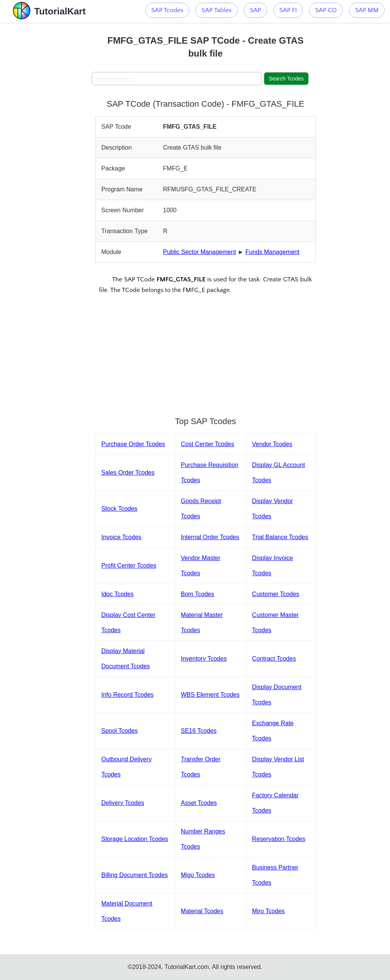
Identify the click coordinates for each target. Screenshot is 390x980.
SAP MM (367, 10)
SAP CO (326, 10)
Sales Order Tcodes (128, 473)
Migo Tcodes (198, 875)
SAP (255, 10)
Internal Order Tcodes (210, 537)
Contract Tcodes (274, 659)
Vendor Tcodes (272, 444)
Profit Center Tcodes (129, 566)
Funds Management (273, 252)
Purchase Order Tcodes (133, 444)
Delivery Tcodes (123, 803)
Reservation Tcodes (279, 839)
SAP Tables (216, 10)
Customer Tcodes (276, 594)
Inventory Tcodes (204, 659)
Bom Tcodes (198, 594)
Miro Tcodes (268, 911)
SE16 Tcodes (199, 731)
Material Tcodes (202, 911)
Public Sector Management (200, 252)
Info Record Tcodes (128, 695)
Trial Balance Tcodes (280, 537)
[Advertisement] (46, 137)
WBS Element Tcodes (210, 695)
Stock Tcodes (120, 509)
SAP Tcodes (167, 10)
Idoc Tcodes (118, 594)
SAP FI (288, 10)
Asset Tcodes (199, 803)
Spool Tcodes (120, 731)
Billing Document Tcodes (135, 875)
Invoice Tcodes (122, 537)
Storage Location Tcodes (135, 839)
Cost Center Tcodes (208, 444)
